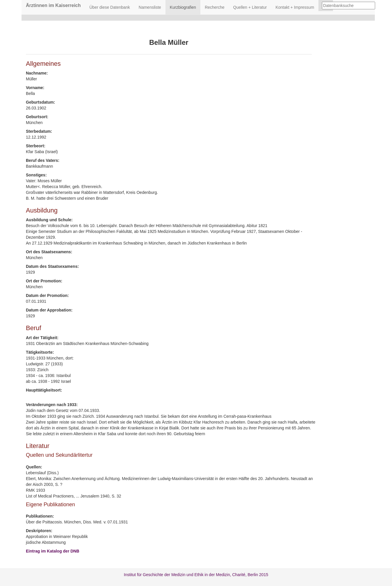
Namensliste (150, 7)
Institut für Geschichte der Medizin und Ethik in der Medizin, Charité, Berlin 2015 (196, 575)
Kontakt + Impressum (295, 7)
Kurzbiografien (183, 7)
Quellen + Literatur (250, 7)
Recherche (215, 7)
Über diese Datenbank (110, 7)
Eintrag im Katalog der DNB (53, 551)
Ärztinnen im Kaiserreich (53, 5)
